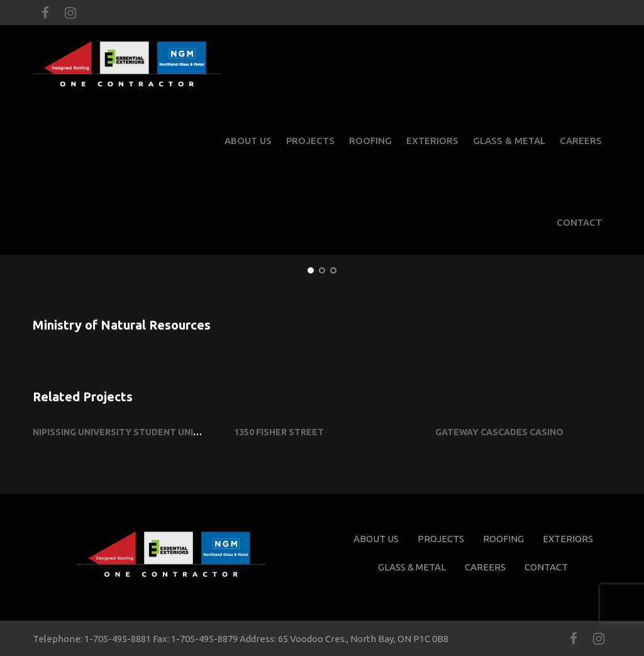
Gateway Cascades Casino (499, 432)
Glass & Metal (509, 141)
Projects (310, 141)
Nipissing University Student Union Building (142, 432)
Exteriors (432, 141)
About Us (248, 141)
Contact (579, 222)
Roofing (370, 141)
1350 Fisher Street (279, 432)
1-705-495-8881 (118, 639)
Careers (581, 141)
